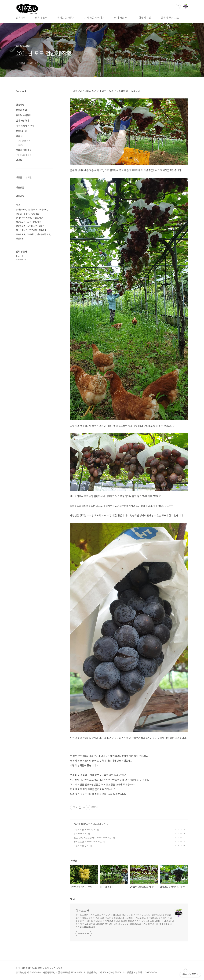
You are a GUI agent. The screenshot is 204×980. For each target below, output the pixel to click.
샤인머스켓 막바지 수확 (84, 830)
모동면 (19, 214)
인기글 (29, 177)
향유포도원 (82, 911)
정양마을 (35, 214)
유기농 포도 (21, 209)
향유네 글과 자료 (170, 18)
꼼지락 (20, 145)
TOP (186, 969)
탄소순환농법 (22, 230)
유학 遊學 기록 (24, 141)
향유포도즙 (21, 226)
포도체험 (33, 230)
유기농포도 (33, 209)
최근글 (19, 177)
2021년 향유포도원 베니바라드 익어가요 (93, 838)
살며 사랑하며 (122, 18)
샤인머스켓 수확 (81, 846)
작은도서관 (38, 218)
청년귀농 (20, 238)
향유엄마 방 (145, 18)
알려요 (19, 160)
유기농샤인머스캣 (24, 218)
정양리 (26, 214)
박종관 (42, 226)
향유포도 (43, 230)
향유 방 (19, 136)
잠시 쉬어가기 (80, 834)
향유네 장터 (41, 18)
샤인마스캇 (32, 226)
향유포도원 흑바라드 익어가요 (88, 842)
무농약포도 (21, 234)
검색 (178, 6)
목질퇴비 (43, 209)
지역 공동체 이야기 (94, 18)
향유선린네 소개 (24, 155)
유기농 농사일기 (66, 18)
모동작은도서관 (34, 222)
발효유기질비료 (44, 234)
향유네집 (21, 18)
